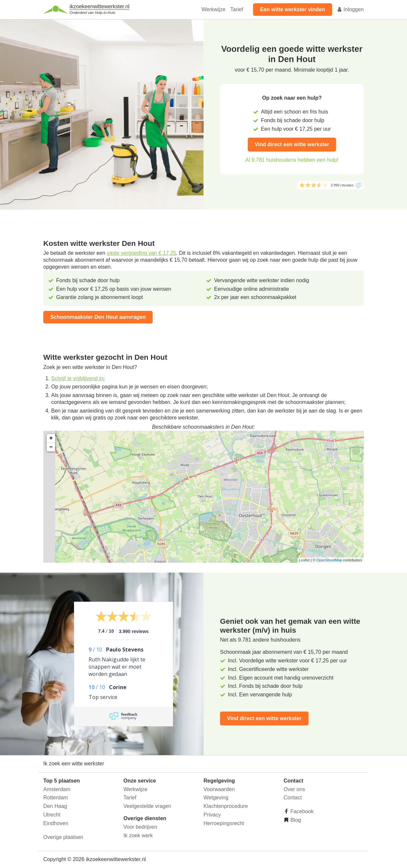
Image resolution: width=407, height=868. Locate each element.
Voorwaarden (219, 789)
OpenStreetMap (329, 560)
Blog (295, 820)
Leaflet (304, 560)
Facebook (301, 811)
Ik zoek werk (138, 835)
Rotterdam (56, 798)
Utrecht (52, 815)
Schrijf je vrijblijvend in (77, 378)
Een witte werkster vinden (293, 9)
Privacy (212, 815)
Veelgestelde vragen (148, 806)
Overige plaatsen (63, 837)
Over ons (295, 789)
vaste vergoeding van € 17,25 (141, 253)
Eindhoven (56, 823)
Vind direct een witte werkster (292, 144)
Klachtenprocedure (226, 806)
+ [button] (51, 438)
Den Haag (55, 806)
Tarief (237, 9)
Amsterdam (57, 789)
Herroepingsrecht (224, 823)
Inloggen (350, 9)
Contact (293, 798)
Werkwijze (214, 9)
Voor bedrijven (140, 827)
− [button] (51, 447)
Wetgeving (216, 798)
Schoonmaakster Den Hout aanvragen (98, 317)
